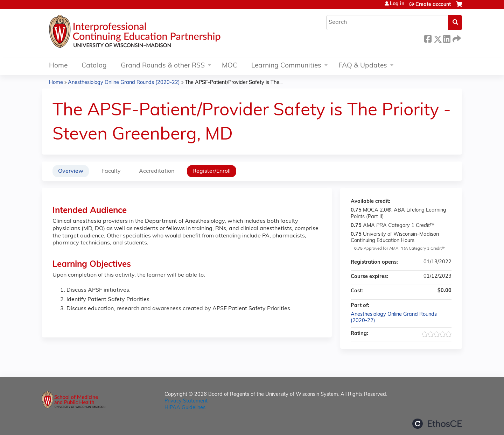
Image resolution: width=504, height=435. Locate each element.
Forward (456, 38)
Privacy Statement (186, 401)
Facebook (428, 38)
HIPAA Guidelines (185, 408)
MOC (230, 66)
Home (58, 66)
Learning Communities (286, 66)
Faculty (111, 171)
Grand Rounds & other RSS (163, 66)
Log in (397, 4)
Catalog (94, 66)
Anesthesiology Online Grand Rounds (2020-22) (124, 83)
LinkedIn (447, 38)
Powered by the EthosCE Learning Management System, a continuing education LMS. (437, 424)
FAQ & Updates (363, 66)
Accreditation (157, 171)
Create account (433, 5)
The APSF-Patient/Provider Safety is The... (234, 83)
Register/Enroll (212, 171)
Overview (71, 171)
